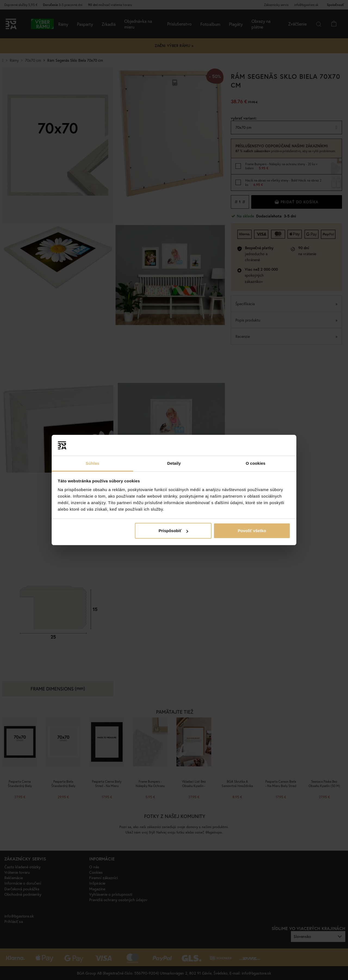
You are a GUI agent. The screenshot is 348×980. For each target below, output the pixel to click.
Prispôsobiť (173, 531)
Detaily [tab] (174, 463)
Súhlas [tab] (92, 463)
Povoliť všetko (252, 531)
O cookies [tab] (256, 463)
